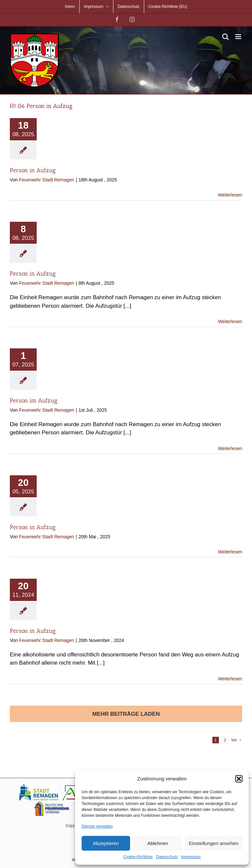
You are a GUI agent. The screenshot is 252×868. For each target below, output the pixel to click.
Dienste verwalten (97, 826)
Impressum (191, 857)
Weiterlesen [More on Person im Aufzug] (230, 448)
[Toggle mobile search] (225, 37)
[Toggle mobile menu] (239, 37)
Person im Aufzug (34, 401)
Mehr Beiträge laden (126, 714)
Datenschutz (167, 857)
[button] (239, 779)
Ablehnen (157, 843)
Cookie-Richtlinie (138, 857)
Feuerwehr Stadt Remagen (47, 180)
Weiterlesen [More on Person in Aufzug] (230, 195)
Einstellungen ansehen (214, 843)
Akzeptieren (106, 843)
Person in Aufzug (33, 170)
